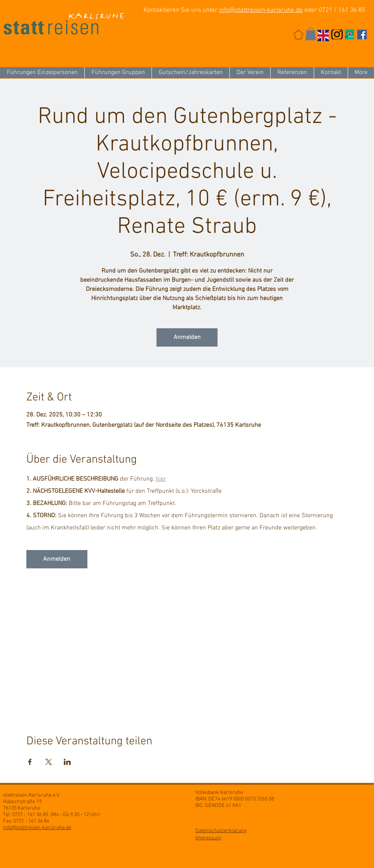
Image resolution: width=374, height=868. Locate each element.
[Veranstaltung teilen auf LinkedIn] (67, 762)
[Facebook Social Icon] (362, 35)
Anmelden (187, 337)
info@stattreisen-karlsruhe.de (261, 10)
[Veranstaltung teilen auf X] (49, 762)
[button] (311, 34)
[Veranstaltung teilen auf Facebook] (30, 762)
